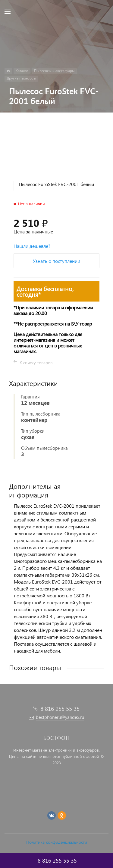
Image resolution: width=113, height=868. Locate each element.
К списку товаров (36, 363)
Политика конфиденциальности (57, 842)
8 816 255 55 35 (60, 709)
